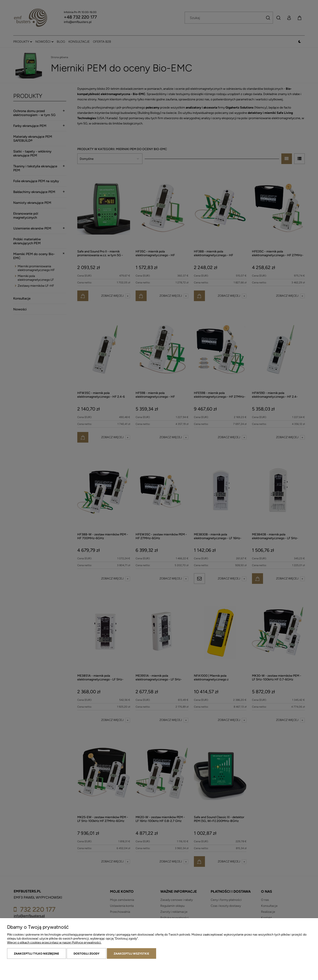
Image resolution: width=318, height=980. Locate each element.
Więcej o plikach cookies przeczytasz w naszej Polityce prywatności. (54, 943)
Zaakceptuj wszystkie (132, 954)
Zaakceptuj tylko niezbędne (37, 954)
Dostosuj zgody (86, 954)
